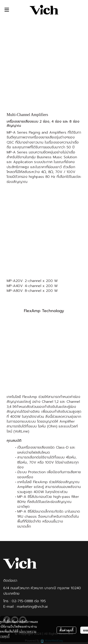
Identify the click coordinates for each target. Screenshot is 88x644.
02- (15, 601)
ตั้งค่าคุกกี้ (66, 630)
